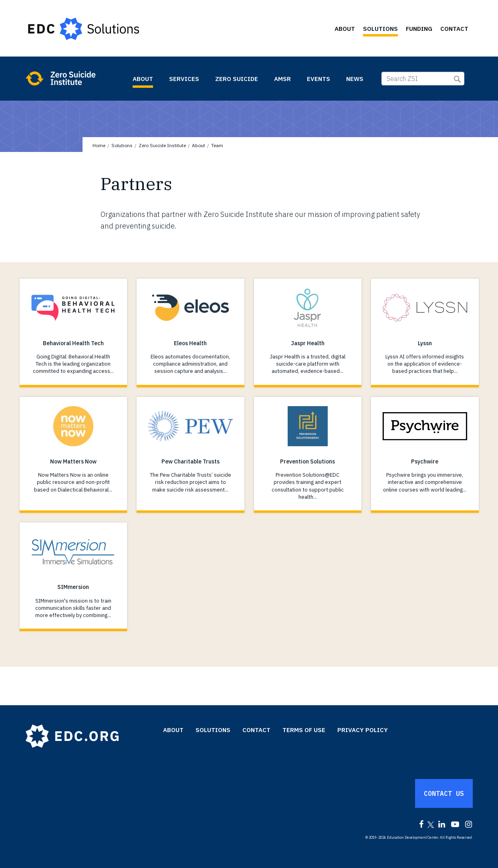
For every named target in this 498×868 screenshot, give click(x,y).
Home (99, 145)
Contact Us (444, 793)
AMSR (282, 79)
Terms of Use (304, 730)
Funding (419, 29)
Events (319, 79)
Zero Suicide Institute (75, 78)
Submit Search (457, 79)
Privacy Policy (363, 730)
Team (217, 145)
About (345, 29)
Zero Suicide (237, 79)
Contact (454, 29)
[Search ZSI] (423, 79)
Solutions (380, 29)
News (355, 79)
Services (184, 79)
